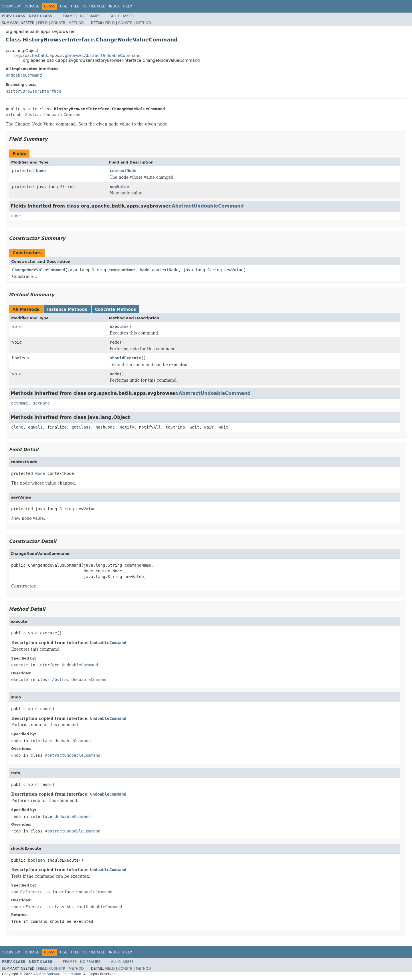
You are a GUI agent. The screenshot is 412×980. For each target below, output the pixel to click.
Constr (58, 23)
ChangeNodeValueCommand (38, 270)
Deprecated (94, 6)
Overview (11, 6)
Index (114, 6)
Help (127, 6)
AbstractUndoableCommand (53, 115)
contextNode (123, 171)
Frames (70, 16)
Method (76, 23)
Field (43, 23)
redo (115, 342)
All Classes (122, 16)
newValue (119, 187)
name (16, 216)
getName (20, 403)
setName (41, 403)
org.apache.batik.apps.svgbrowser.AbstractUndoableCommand (78, 55)
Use (64, 6)
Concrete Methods (116, 309)
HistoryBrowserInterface (33, 91)
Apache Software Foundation (57, 974)
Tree (75, 6)
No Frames (90, 16)
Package (31, 6)
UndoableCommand (24, 75)
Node (41, 171)
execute (118, 326)
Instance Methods (67, 309)
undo (115, 374)
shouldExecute (126, 358)
